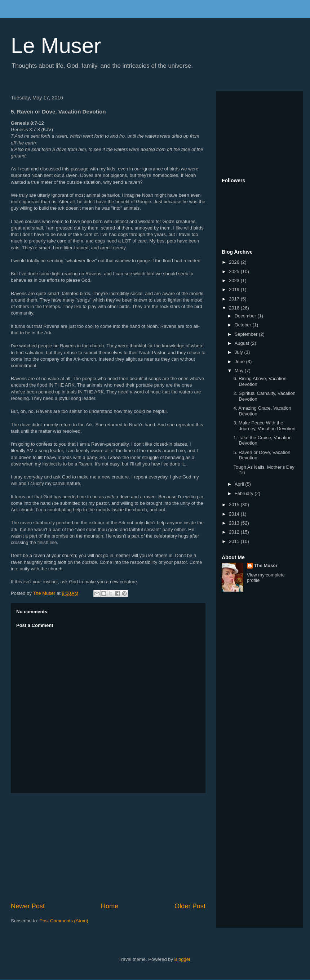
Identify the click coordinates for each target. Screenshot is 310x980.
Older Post (190, 906)
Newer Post (28, 906)
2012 (235, 532)
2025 (235, 271)
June (240, 362)
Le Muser (56, 46)
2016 (235, 308)
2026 (235, 262)
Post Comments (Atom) (64, 921)
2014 (235, 514)
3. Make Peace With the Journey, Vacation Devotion (264, 426)
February (245, 493)
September (247, 334)
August (243, 343)
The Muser (266, 565)
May (240, 371)
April (240, 484)
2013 (235, 523)
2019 (235, 289)
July (240, 352)
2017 (235, 299)
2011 (235, 541)
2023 (235, 280)
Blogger (182, 959)
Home (110, 906)
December (246, 316)
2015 (235, 505)
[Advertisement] (108, 847)
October (244, 325)
